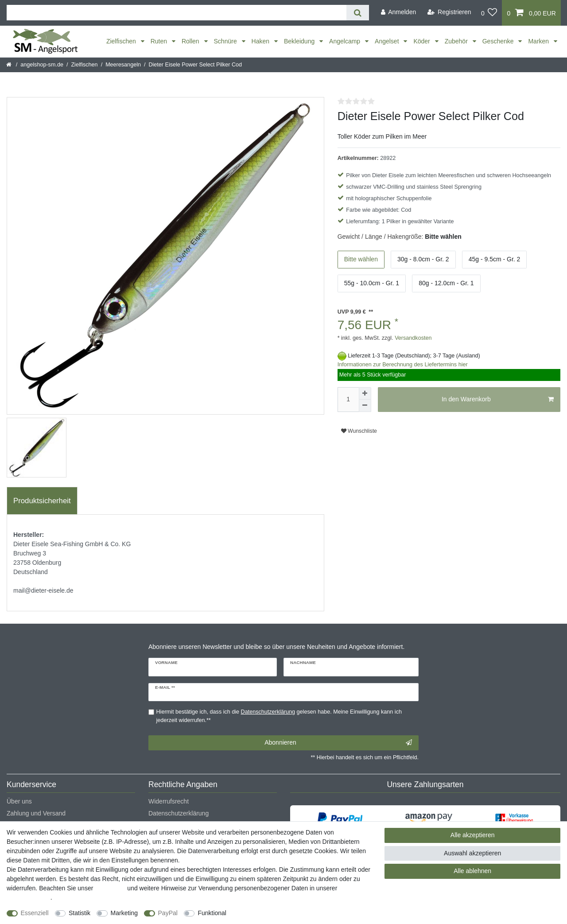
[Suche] (358, 13)
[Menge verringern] (365, 406)
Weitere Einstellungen (264, 913)
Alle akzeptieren (473, 835)
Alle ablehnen (472, 871)
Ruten (160, 41)
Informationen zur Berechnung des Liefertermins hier (403, 365)
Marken (539, 41)
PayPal (168, 913)
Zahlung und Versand (36, 813)
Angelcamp (346, 41)
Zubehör (457, 41)
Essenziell (35, 913)
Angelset (388, 41)
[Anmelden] (398, 12)
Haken (261, 41)
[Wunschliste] (489, 13)
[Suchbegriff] (177, 13)
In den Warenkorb (498, 400)
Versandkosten (413, 338)
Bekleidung (300, 41)
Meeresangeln (123, 65)
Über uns (19, 801)
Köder (422, 41)
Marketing (124, 913)
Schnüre (226, 41)
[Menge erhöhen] (365, 393)
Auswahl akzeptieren (472, 853)
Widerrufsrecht (169, 801)
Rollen (191, 41)
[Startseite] (10, 65)
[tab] (42, 501)
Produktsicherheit (42, 501)
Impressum (110, 888)
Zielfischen (122, 41)
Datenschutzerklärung (179, 813)
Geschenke (499, 41)
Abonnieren (338, 743)
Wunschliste (359, 431)
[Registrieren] (449, 12)
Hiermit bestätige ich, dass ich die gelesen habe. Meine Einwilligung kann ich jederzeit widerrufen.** (279, 716)
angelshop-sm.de (42, 65)
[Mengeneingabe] (348, 400)
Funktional (212, 913)
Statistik (80, 913)
